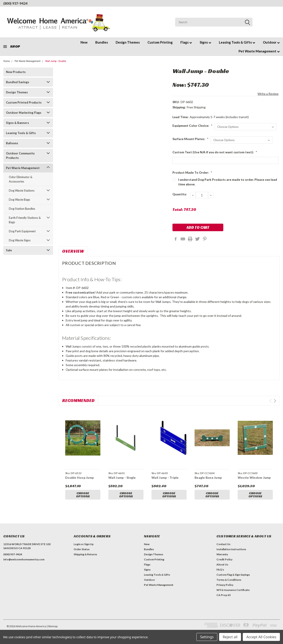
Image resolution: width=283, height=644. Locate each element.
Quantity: (180, 194)
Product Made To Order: (192, 172)
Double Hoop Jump (79, 478)
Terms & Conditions (229, 580)
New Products (16, 72)
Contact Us (223, 544)
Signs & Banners (17, 123)
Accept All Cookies (261, 637)
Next (275, 401)
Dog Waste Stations (22, 190)
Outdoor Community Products (20, 156)
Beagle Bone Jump (208, 478)
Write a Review (268, 94)
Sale (9, 250)
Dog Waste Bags (19, 200)
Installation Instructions (231, 549)
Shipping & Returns (85, 554)
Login (77, 544)
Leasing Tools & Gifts (237, 42)
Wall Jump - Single (122, 478)
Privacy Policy (225, 585)
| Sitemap (52, 626)
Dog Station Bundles (22, 209)
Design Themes (128, 42)
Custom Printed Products (24, 102)
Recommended (78, 400)
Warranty (222, 554)
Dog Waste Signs (20, 240)
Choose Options (83, 495)
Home (7, 61)
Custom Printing (160, 42)
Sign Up (89, 544)
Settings (207, 637)
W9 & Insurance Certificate (233, 590)
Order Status (82, 549)
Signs (205, 42)
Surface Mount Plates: (190, 139)
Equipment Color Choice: (192, 126)
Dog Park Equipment (22, 231)
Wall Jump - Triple (165, 478)
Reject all (230, 637)
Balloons (12, 143)
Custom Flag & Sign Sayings (233, 575)
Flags (186, 42)
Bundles (102, 42)
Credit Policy (224, 559)
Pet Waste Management (259, 51)
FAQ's (220, 570)
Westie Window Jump (254, 478)
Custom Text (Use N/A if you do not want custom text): (215, 152)
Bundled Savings (18, 82)
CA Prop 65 (224, 595)
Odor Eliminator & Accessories (21, 179)
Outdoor (271, 42)
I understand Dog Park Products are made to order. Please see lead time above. (228, 182)
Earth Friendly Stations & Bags (25, 220)
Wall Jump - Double (55, 61)
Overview (73, 251)
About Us (222, 564)
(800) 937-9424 (15, 3)
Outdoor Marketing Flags (24, 113)
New (84, 42)
